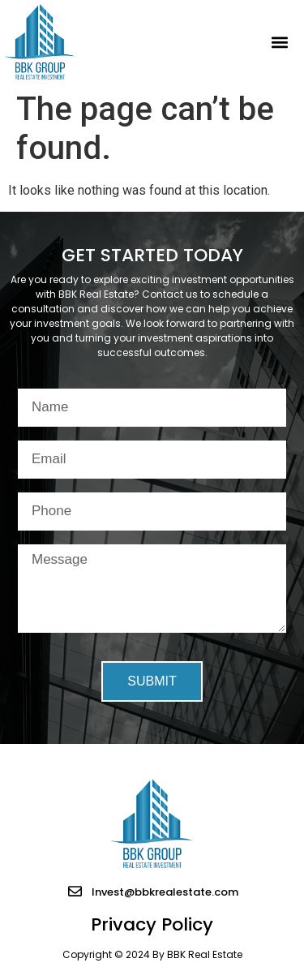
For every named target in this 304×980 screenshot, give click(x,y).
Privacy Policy (152, 924)
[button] (279, 42)
